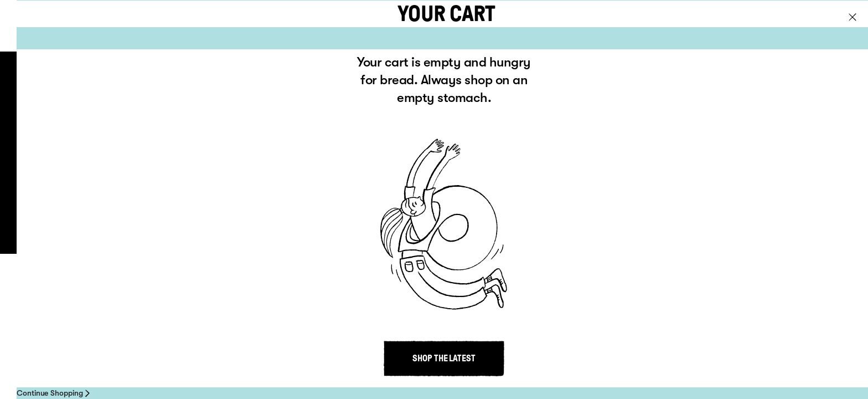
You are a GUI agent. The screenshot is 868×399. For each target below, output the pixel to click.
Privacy (280, 235)
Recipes (131, 136)
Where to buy (148, 162)
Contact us (453, 235)
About (127, 110)
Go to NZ (831, 26)
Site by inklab (711, 236)
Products (137, 84)
